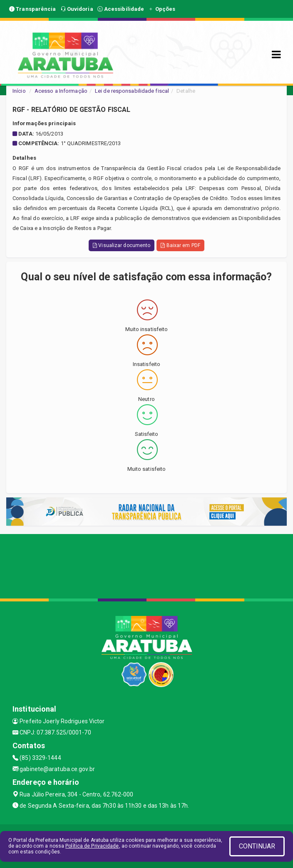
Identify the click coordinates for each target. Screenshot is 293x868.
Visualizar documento (122, 245)
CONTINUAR (257, 846)
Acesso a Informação (61, 91)
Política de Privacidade (92, 846)
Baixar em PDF (180, 245)
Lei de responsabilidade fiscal (132, 91)
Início (19, 91)
